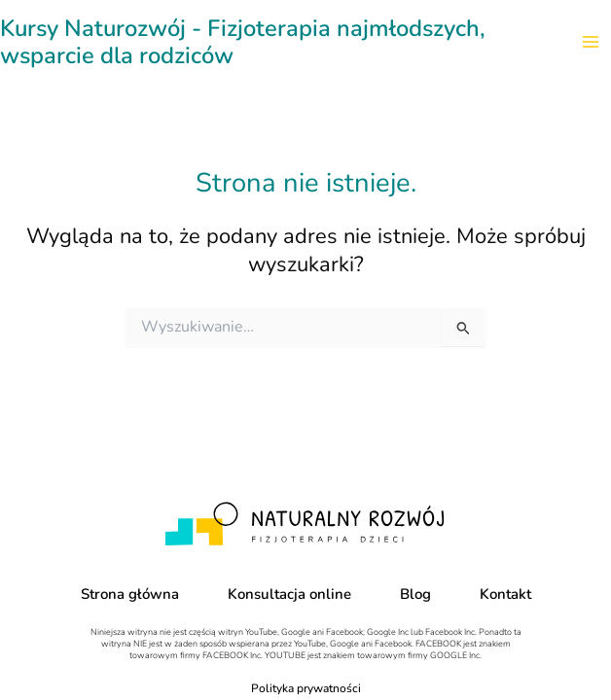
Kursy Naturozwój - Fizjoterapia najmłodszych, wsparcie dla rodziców (243, 42)
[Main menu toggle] (591, 42)
